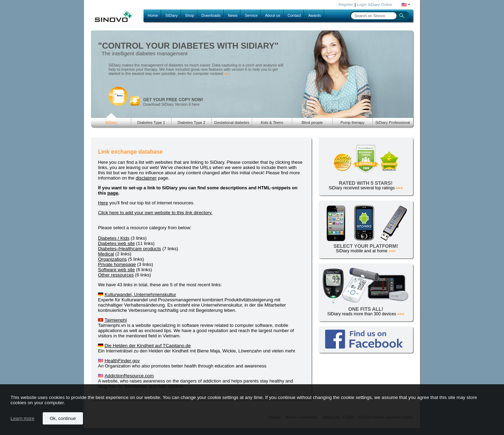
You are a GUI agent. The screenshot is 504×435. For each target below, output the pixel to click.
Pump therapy (352, 122)
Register (346, 5)
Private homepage (117, 264)
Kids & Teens (272, 122)
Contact (294, 15)
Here (103, 203)
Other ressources (116, 275)
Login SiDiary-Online (375, 5)
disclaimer (146, 178)
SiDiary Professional (393, 122)
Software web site (116, 270)
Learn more (22, 418)
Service (251, 15)
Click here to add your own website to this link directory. (155, 213)
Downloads (211, 15)
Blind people (312, 122)
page (113, 193)
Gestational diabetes (232, 122)
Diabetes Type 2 (191, 122)
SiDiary (171, 15)
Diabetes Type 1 (151, 122)
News (233, 15)
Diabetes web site (116, 243)
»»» (227, 74)
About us (272, 15)
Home (153, 15)
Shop (190, 15)
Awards (314, 15)
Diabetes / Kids (114, 238)
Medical (106, 254)
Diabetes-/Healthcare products (129, 249)
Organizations (112, 259)
